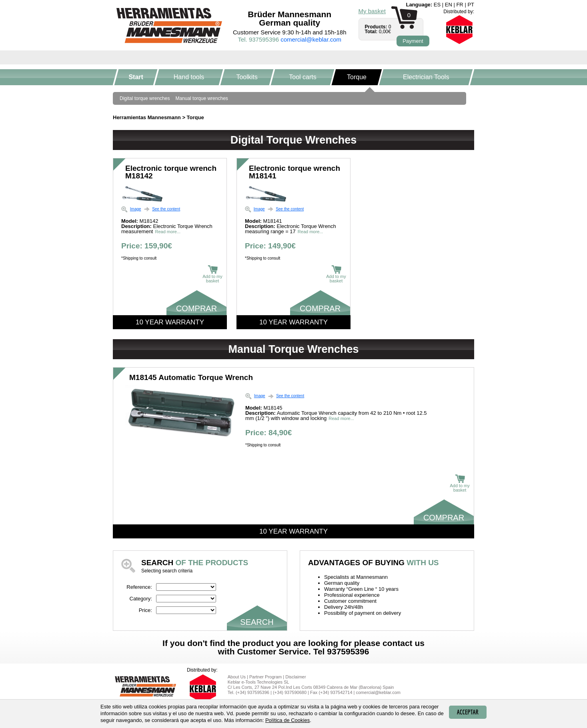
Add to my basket (212, 274)
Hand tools (189, 77)
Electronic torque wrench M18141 (295, 172)
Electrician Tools (426, 77)
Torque (357, 77)
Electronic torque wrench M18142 (171, 172)
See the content (166, 209)
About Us (237, 677)
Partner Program (265, 677)
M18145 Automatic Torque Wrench (191, 377)
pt (471, 5)
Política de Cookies (287, 720)
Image (136, 209)
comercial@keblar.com (311, 39)
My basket (372, 11)
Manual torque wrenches (201, 98)
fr (460, 5)
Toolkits (247, 77)
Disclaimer (296, 677)
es (437, 5)
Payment (413, 41)
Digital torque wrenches (145, 98)
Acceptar (468, 712)
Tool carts (303, 77)
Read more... (168, 232)
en (449, 5)
